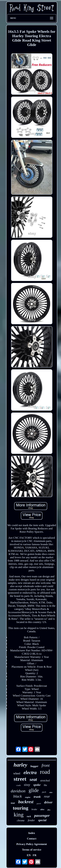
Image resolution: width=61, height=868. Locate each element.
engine (28, 797)
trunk (37, 797)
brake (34, 809)
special (42, 820)
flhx (49, 810)
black (18, 796)
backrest (26, 802)
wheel (17, 773)
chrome (21, 820)
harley (20, 765)
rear (47, 796)
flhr (45, 785)
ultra (42, 809)
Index (32, 833)
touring (21, 808)
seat (33, 779)
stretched (45, 781)
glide (34, 790)
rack (29, 816)
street (20, 779)
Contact (32, 839)
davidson (18, 791)
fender (31, 820)
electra (30, 772)
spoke (37, 785)
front (46, 765)
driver (48, 802)
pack (44, 792)
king (19, 815)
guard (39, 803)
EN (29, 855)
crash (18, 785)
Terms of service (32, 850)
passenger (42, 816)
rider (51, 792)
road (45, 772)
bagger (34, 766)
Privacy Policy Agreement (32, 844)
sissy (27, 785)
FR (35, 855)
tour (13, 803)
